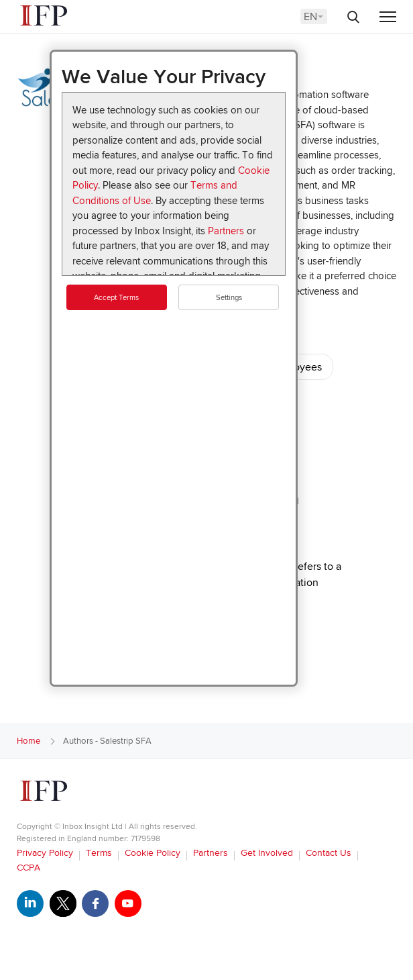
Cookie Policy (153, 853)
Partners (226, 231)
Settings (229, 298)
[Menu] (388, 18)
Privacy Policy (45, 853)
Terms (99, 853)
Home (28, 741)
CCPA (28, 868)
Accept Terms (116, 298)
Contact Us (329, 853)
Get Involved (267, 853)
